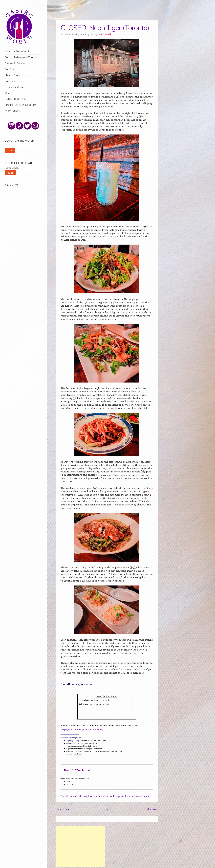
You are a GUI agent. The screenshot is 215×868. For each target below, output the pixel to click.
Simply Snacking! (14, 87)
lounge (116, 796)
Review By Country (15, 63)
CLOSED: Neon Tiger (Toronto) (105, 28)
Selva (68, 782)
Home (107, 809)
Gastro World (104, 34)
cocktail (73, 796)
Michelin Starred (14, 75)
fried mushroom (96, 796)
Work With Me (13, 111)
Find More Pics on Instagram (20, 105)
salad (123, 796)
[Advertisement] (80, 846)
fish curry (82, 796)
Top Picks (10, 69)
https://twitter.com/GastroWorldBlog (82, 729)
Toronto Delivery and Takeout (21, 57)
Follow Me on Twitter (16, 99)
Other (8, 93)
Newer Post (63, 809)
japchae (108, 796)
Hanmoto (70, 784)
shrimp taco (145, 796)
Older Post (151, 809)
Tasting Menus (13, 81)
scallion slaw (133, 796)
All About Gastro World (18, 51)
